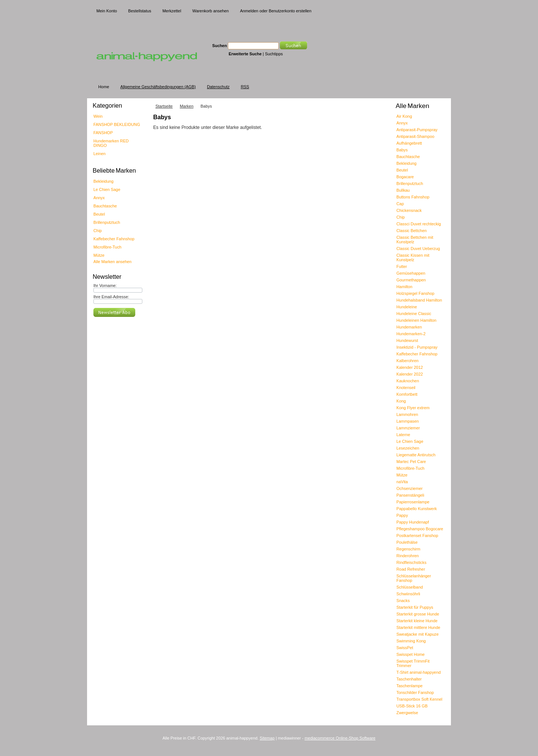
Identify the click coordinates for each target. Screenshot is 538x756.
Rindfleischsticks (411, 562)
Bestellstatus (140, 11)
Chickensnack (409, 210)
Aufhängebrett (409, 143)
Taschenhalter (409, 679)
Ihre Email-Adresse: (111, 297)
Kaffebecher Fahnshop (114, 239)
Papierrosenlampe (413, 502)
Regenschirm (408, 549)
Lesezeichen (408, 448)
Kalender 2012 (410, 367)
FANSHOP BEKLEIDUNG (117, 124)
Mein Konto (107, 11)
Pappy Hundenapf (413, 522)
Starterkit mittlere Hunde (418, 627)
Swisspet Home (411, 654)
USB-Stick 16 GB (412, 706)
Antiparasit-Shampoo (415, 136)
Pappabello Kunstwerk (417, 509)
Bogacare (405, 177)
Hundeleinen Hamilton (416, 320)
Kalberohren (407, 361)
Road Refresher (411, 569)
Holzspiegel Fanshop (415, 293)
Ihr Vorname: (105, 286)
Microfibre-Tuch (107, 247)
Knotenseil (406, 388)
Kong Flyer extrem (413, 408)
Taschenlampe (409, 686)
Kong (401, 401)
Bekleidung (103, 181)
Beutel (99, 214)
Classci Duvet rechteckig (419, 224)
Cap (400, 204)
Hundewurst (407, 340)
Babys (402, 150)
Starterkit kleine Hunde (417, 621)
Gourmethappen (411, 280)
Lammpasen (408, 421)
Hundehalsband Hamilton (419, 300)
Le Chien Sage (107, 189)
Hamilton (404, 287)
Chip (98, 231)
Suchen (219, 46)
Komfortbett (407, 394)
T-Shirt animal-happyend (418, 672)
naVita (402, 482)
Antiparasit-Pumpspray (417, 130)
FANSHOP (103, 133)
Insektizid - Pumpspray (417, 347)
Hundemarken (409, 327)
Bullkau (403, 190)
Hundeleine (407, 307)
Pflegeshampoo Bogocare (420, 529)
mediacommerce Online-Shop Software (340, 738)
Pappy (402, 515)
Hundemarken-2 (411, 334)
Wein (98, 116)
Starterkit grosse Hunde (418, 614)
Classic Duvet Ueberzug (418, 249)
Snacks (403, 601)
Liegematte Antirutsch (416, 455)
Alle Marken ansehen (112, 262)
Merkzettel (172, 11)
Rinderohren (408, 556)
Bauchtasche (105, 206)
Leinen (100, 154)
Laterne (403, 435)
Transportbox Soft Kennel (419, 699)
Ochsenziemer (409, 488)
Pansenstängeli (410, 495)
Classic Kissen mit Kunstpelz (413, 257)
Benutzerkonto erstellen (290, 11)
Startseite (164, 106)
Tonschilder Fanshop (415, 692)
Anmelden (249, 11)
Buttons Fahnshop (413, 197)
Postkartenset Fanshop (417, 536)
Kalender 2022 (410, 374)
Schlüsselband (410, 587)
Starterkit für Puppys (415, 607)
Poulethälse (407, 542)
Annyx (99, 198)
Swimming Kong (411, 641)
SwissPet (405, 648)
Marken (186, 106)
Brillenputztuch (107, 222)
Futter (402, 266)
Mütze (99, 255)
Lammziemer (408, 428)
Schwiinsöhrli (408, 594)
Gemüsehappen (411, 273)
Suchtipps (274, 54)
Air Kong (404, 116)
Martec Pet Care (411, 462)
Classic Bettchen (412, 231)
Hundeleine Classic (414, 314)
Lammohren (407, 414)
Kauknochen (408, 381)
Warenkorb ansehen (211, 11)
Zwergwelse (407, 713)
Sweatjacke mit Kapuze (418, 634)
